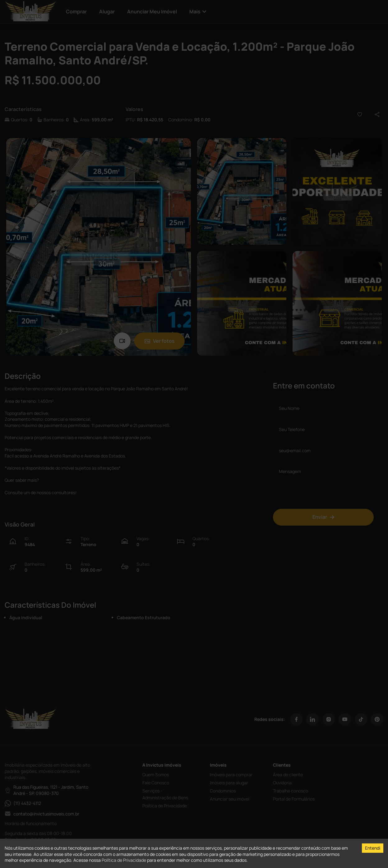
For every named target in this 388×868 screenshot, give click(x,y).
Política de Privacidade (124, 860)
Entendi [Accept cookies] (373, 848)
